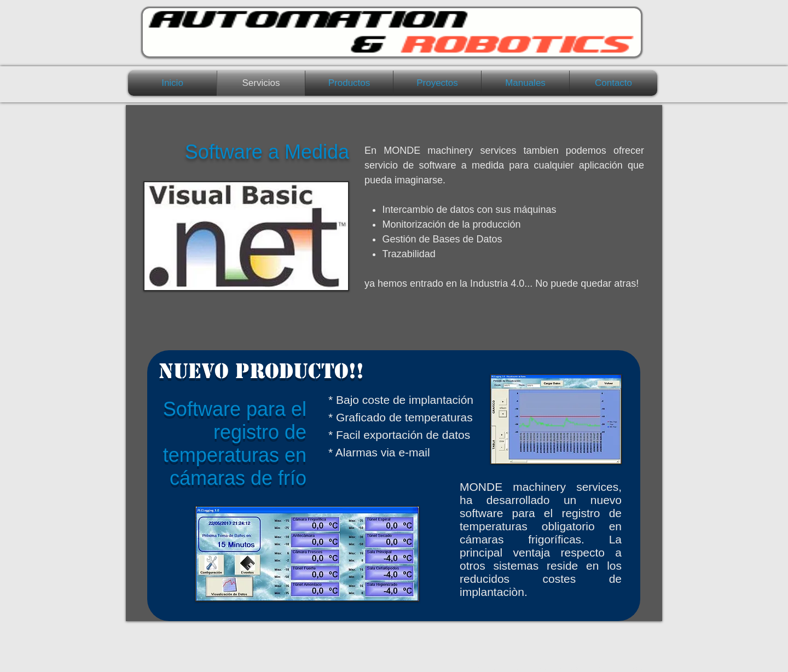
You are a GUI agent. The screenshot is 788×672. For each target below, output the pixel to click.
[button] (349, 83)
